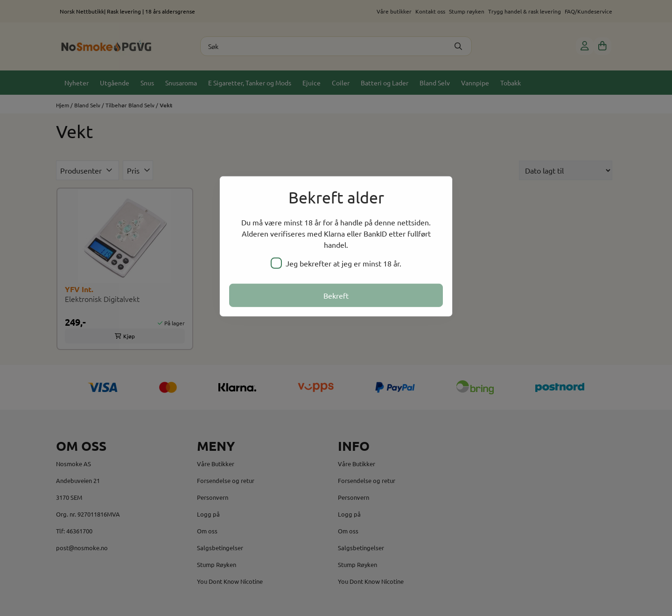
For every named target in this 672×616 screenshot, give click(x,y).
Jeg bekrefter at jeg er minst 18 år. (336, 263)
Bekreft (336, 295)
